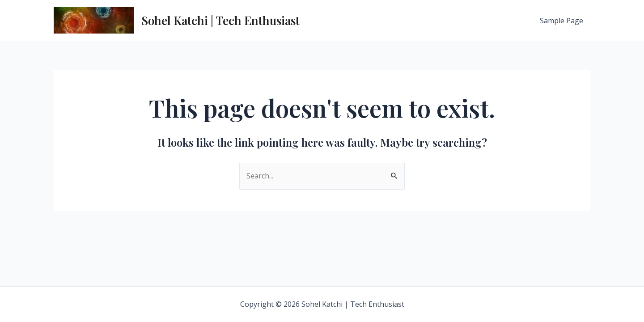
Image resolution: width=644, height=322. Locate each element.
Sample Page (561, 21)
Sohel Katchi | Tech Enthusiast (220, 20)
